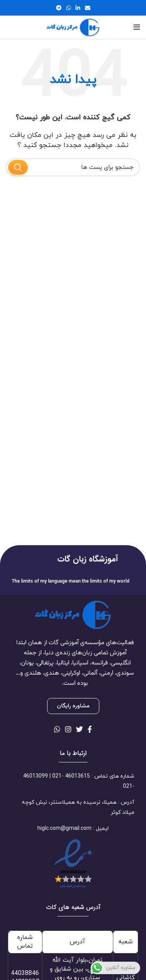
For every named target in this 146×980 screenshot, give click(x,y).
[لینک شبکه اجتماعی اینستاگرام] (68, 729)
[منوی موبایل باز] (137, 27)
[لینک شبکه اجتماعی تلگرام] (59, 8)
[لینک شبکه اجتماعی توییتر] (79, 729)
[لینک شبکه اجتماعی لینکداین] (78, 8)
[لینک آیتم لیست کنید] (73, 782)
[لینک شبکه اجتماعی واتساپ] (69, 8)
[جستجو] (73, 167)
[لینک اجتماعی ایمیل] (88, 8)
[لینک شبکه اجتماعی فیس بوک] (90, 729)
